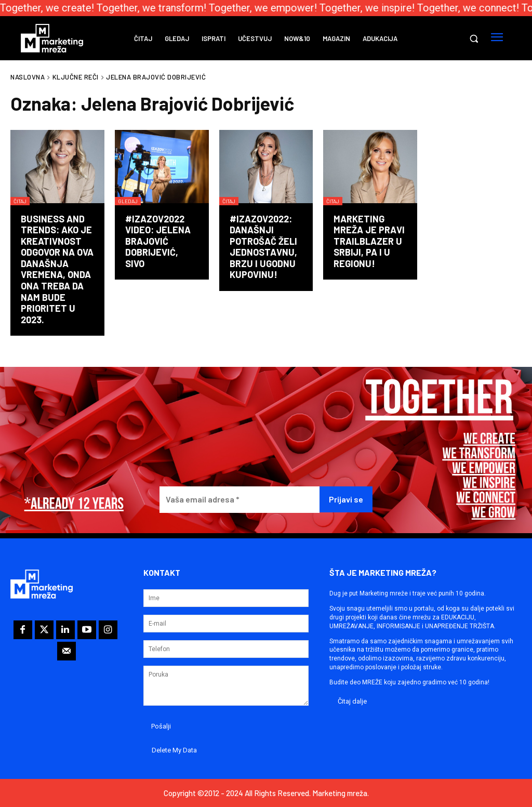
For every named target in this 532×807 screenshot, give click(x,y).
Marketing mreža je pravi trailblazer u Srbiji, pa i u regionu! (369, 241)
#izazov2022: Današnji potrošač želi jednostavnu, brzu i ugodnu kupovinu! (263, 247)
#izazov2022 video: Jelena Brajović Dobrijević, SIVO (158, 241)
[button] (474, 38)
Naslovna (28, 77)
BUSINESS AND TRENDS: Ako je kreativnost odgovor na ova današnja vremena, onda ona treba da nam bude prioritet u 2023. (57, 269)
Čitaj (20, 201)
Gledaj (128, 201)
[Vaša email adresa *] (240, 500)
